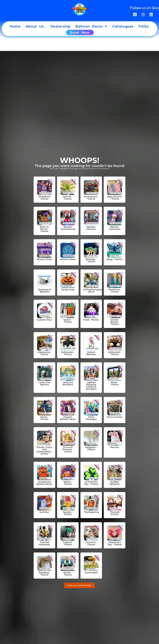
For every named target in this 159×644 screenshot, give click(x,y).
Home (15, 26)
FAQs (144, 26)
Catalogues (123, 26)
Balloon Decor (91, 26)
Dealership (61, 26)
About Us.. (36, 26)
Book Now (80, 32)
